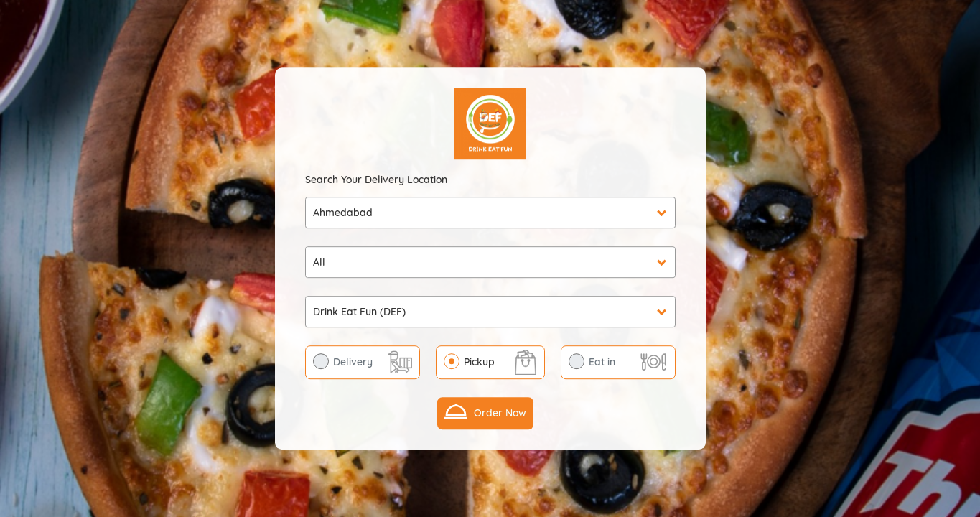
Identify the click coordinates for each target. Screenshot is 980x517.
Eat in (602, 362)
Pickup (479, 362)
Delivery (353, 362)
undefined (490, 262)
